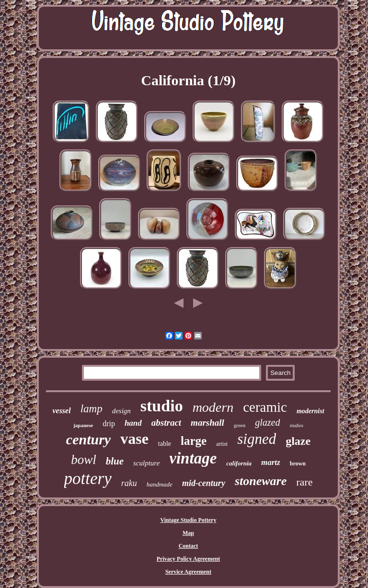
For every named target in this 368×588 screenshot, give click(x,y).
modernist (310, 411)
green (240, 425)
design (121, 411)
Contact (189, 546)
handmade (160, 484)
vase (134, 439)
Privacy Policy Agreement (188, 559)
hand (133, 423)
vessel (61, 411)
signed (257, 439)
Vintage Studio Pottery (189, 520)
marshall (207, 423)
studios (296, 425)
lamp (92, 409)
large (194, 441)
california (239, 463)
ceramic (265, 407)
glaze (298, 441)
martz (271, 462)
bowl (84, 460)
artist (222, 444)
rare (304, 482)
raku (129, 483)
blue (115, 461)
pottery (88, 479)
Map (188, 533)
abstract (166, 423)
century (88, 439)
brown (298, 464)
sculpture (146, 463)
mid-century (204, 483)
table (165, 444)
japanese (83, 425)
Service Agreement (188, 572)
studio (162, 406)
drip (109, 424)
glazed (267, 422)
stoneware (261, 481)
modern (213, 407)
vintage (193, 458)
